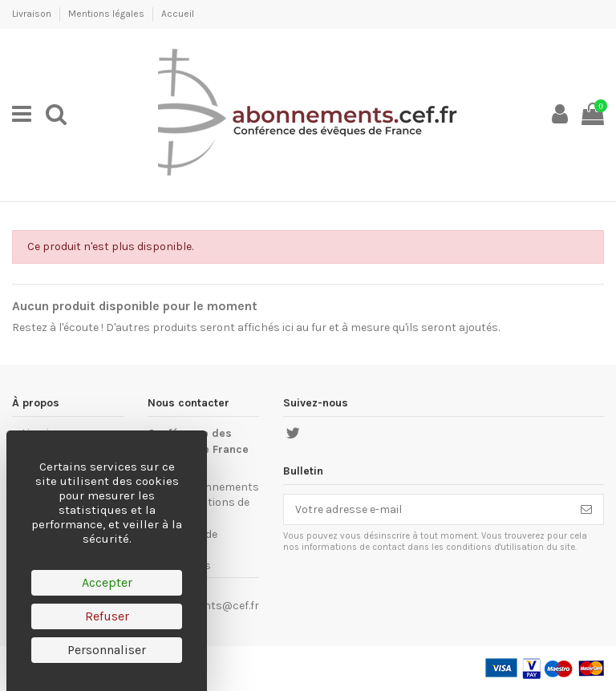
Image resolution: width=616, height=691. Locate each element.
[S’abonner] (586, 510)
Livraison (33, 14)
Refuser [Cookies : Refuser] (107, 616)
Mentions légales (107, 14)
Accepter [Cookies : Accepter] (107, 582)
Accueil (178, 14)
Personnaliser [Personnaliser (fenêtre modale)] (107, 650)
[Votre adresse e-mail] (427, 510)
